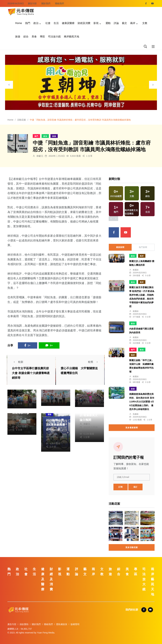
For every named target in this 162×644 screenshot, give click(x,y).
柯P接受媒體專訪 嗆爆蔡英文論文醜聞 (89, 415)
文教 (145, 23)
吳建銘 (136, 414)
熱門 (28, 23)
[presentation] (9, 85)
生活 (56, 23)
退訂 (135, 487)
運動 (108, 23)
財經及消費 (84, 23)
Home (19, 23)
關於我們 (46, 3)
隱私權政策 (62, 624)
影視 (96, 23)
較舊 (94, 362)
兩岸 (133, 23)
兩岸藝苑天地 (72, 37)
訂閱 (121, 487)
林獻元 (40, 156)
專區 (42, 37)
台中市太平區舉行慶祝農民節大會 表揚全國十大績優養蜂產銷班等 (31, 373)
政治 (36, 23)
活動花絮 (22, 120)
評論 (116, 23)
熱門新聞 (143, 247)
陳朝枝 (19, 417)
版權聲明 (75, 624)
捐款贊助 (24, 624)
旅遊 (18, 37)
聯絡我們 (59, 3)
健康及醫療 (68, 23)
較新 (18, 362)
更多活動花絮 (132, 547)
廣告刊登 (32, 3)
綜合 (26, 37)
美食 (34, 37)
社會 (48, 23)
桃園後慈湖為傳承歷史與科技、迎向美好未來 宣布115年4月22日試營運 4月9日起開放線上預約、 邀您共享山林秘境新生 (142, 402)
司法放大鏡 (54, 37)
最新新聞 (120, 247)
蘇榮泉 (19, 390)
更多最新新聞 (132, 428)
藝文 (125, 23)
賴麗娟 (53, 433)
